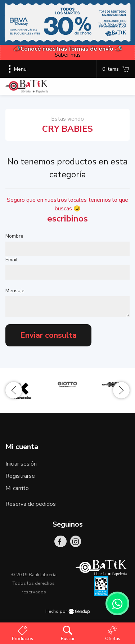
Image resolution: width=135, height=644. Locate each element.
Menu (16, 69)
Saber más (68, 55)
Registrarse (20, 476)
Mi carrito (17, 488)
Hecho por (68, 611)
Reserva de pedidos (31, 504)
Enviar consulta (48, 335)
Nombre (14, 236)
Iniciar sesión (21, 464)
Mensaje (15, 291)
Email (12, 260)
